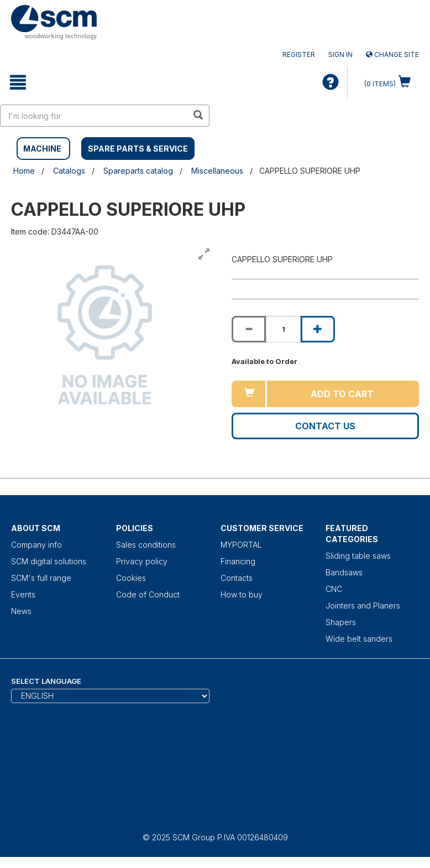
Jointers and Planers (363, 605)
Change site (392, 54)
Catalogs (69, 171)
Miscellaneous (217, 171)
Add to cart (342, 394)
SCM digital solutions (49, 561)
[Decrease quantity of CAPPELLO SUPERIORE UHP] (249, 329)
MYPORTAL (241, 545)
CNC (334, 589)
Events (23, 594)
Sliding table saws (358, 556)
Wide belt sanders (359, 639)
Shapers (341, 622)
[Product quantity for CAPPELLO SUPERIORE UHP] (283, 329)
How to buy (242, 594)
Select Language (46, 681)
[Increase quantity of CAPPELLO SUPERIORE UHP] (318, 329)
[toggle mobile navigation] (18, 82)
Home (24, 171)
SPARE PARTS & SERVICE (138, 149)
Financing (238, 561)
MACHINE (42, 149)
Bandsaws (344, 572)
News (21, 611)
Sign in (340, 54)
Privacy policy (142, 561)
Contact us (325, 426)
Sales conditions (146, 545)
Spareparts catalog (138, 171)
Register (299, 54)
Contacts (237, 578)
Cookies (131, 578)
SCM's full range (41, 578)
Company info (36, 545)
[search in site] (94, 116)
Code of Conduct (148, 594)
